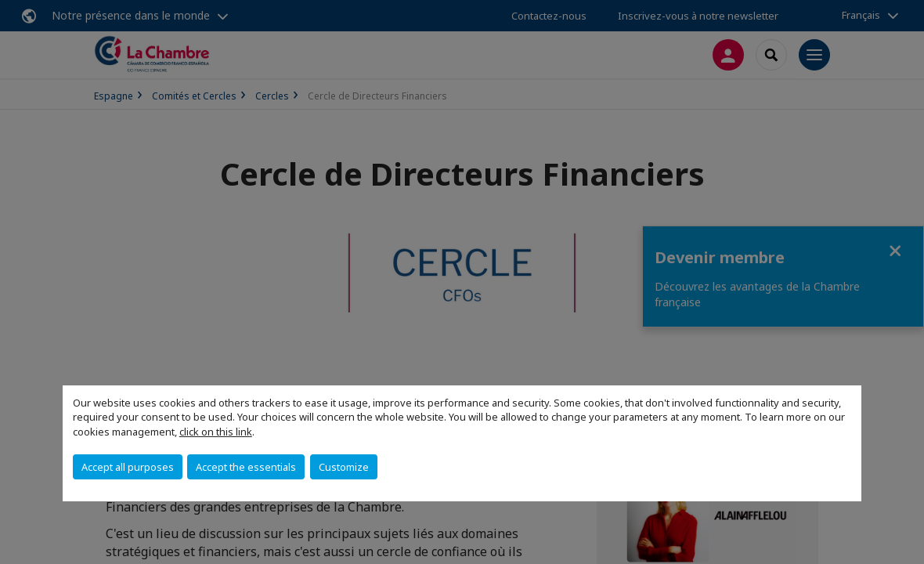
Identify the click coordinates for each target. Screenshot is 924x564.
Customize (344, 467)
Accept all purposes (128, 467)
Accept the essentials (246, 467)
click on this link (216, 432)
